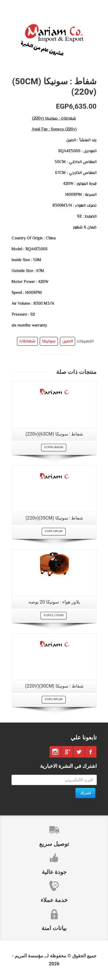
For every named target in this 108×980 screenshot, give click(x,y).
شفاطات (27, 341)
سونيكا (49, 341)
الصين (68, 341)
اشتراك (85, 793)
